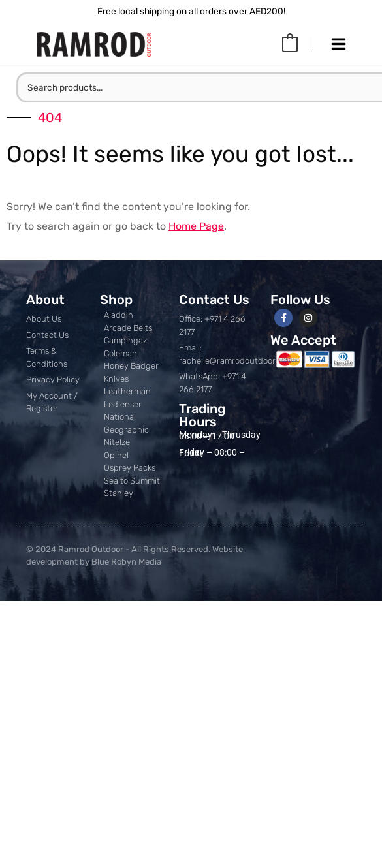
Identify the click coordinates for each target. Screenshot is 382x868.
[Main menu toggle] (339, 44)
